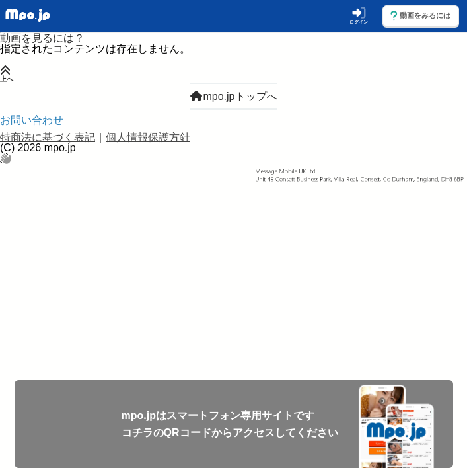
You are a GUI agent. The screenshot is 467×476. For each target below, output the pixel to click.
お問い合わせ (32, 120)
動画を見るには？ (42, 38)
